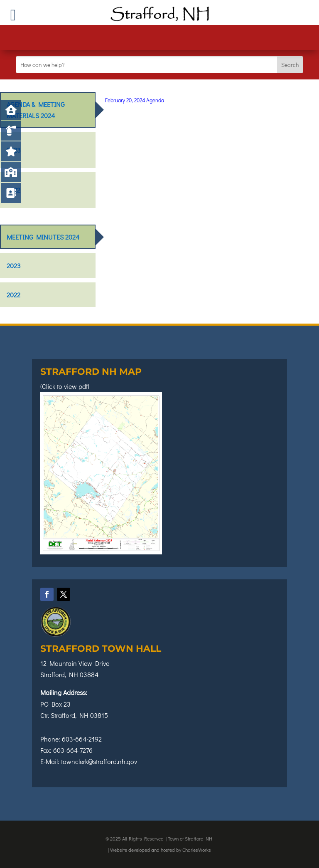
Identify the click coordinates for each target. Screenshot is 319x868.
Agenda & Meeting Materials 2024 (36, 110)
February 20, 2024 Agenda (135, 100)
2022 (13, 190)
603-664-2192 (82, 739)
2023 (14, 150)
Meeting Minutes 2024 (43, 237)
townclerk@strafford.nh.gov (99, 761)
